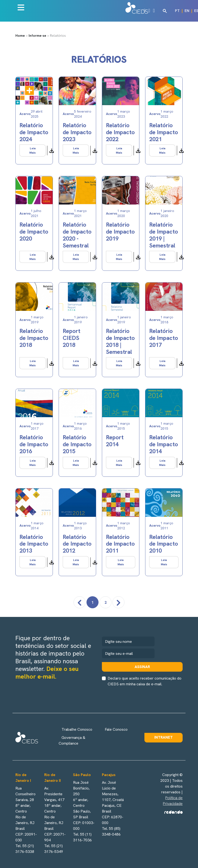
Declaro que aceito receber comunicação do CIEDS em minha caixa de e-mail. (145, 681)
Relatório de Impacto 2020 (34, 232)
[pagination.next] (118, 602)
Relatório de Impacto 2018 (34, 338)
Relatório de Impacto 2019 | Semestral (164, 235)
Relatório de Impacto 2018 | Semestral (120, 341)
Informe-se (37, 36)
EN (187, 11)
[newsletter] (128, 653)
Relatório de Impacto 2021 (164, 132)
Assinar (142, 667)
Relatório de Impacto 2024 (34, 132)
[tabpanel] (99, 332)
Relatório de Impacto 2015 (77, 444)
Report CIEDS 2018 (71, 338)
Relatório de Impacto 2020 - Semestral (77, 235)
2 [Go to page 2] (106, 602)
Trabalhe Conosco (77, 729)
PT (177, 11)
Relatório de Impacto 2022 (120, 132)
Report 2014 (115, 441)
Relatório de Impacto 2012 (77, 544)
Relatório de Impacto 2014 (164, 444)
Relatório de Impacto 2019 (120, 232)
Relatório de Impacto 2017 (164, 338)
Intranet (164, 737)
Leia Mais (33, 151)
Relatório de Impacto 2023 (77, 132)
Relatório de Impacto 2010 (164, 544)
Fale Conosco (116, 729)
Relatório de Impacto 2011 (120, 544)
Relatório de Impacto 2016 (34, 444)
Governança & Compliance (72, 740)
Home (20, 36)
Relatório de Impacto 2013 (34, 544)
